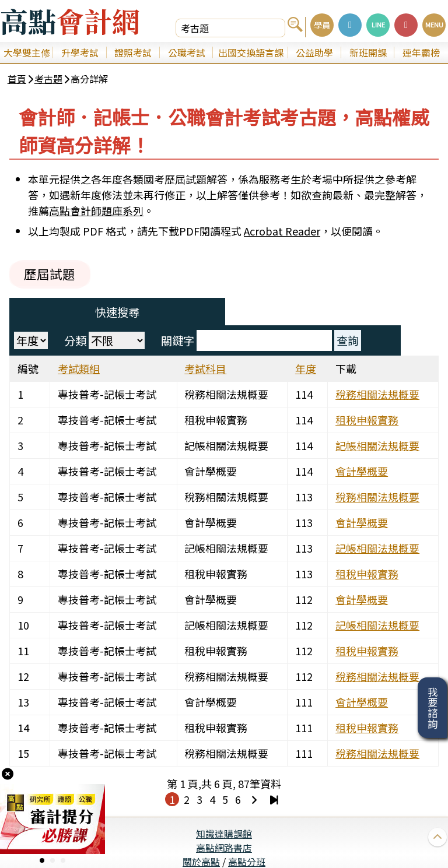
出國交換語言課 (251, 52)
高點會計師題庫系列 (96, 215)
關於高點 (201, 838)
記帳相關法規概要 (381, 421)
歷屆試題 (54, 278)
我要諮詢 (433, 708)
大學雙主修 (27, 52)
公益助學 (314, 52)
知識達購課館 (224, 810)
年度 (306, 345)
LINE (378, 24)
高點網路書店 (224, 824)
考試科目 (208, 345)
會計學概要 (365, 447)
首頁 (19, 80)
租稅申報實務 (370, 396)
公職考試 (187, 52)
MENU (434, 24)
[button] (42, 860)
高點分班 (247, 838)
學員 (322, 25)
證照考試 (133, 52)
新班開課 (368, 52)
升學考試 (80, 52)
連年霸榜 (421, 52)
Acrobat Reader (282, 235)
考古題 (50, 80)
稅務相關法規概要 (381, 370)
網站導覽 (224, 852)
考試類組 (83, 345)
